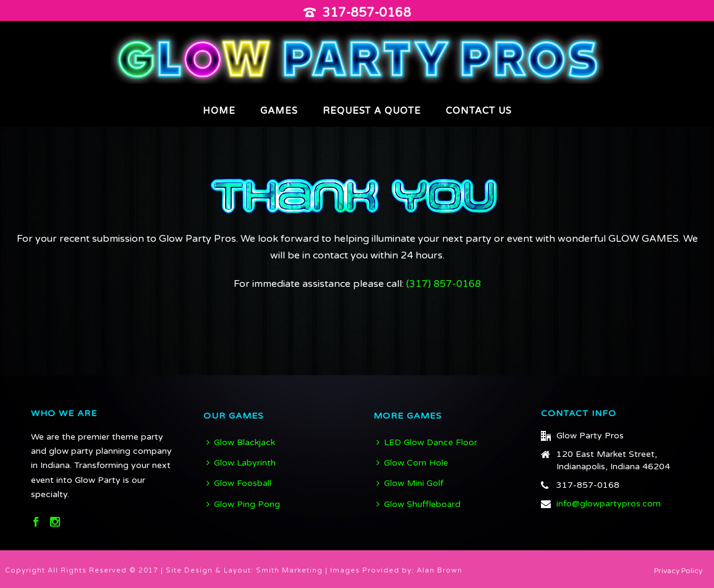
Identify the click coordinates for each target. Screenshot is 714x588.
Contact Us (479, 111)
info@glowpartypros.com (609, 504)
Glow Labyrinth (241, 463)
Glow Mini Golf (410, 483)
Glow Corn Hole (412, 463)
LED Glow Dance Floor (427, 442)
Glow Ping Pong (243, 504)
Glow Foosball (239, 483)
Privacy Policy (678, 571)
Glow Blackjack (241, 442)
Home (219, 111)
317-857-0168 (367, 13)
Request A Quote (372, 111)
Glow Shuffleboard (419, 504)
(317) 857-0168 (444, 284)
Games (279, 111)
